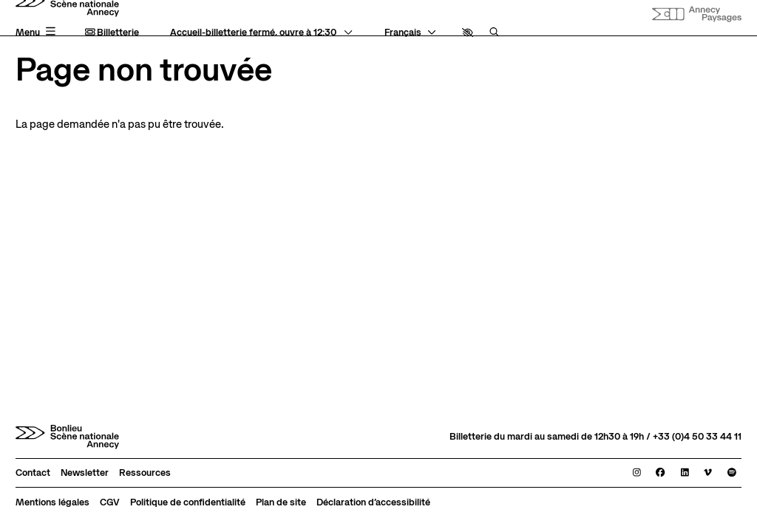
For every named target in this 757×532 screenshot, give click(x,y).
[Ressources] (145, 473)
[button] (468, 33)
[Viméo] (708, 473)
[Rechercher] (494, 33)
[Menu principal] (37, 32)
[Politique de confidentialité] (188, 502)
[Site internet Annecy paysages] (697, 14)
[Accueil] (67, 437)
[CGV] (110, 502)
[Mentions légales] (52, 502)
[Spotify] (732, 473)
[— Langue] (410, 33)
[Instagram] (637, 473)
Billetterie (112, 33)
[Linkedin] (685, 473)
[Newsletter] (85, 473)
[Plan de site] (281, 502)
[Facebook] (660, 473)
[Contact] (33, 473)
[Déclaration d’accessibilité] (373, 502)
